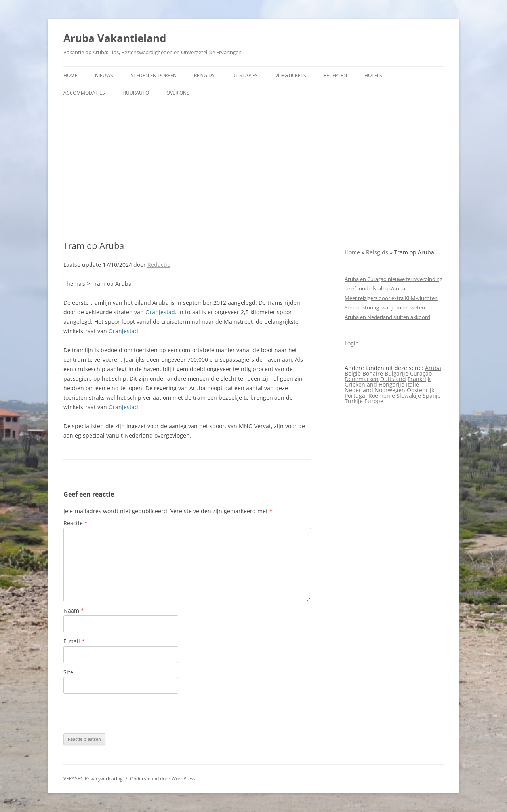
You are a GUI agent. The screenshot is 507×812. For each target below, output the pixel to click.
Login (352, 343)
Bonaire (373, 373)
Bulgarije (396, 373)
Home (71, 75)
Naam (74, 610)
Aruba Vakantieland (115, 38)
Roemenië (382, 396)
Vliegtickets (291, 75)
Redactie (159, 265)
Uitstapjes (245, 75)
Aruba (433, 368)
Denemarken (362, 379)
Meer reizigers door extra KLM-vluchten (391, 298)
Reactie (75, 523)
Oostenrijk (420, 390)
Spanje (432, 396)
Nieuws (104, 75)
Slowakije (409, 396)
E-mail (74, 641)
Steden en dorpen (154, 75)
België (353, 373)
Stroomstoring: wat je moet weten (385, 307)
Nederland (359, 390)
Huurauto (136, 93)
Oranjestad (160, 312)
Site (68, 672)
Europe (374, 401)
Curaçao (421, 373)
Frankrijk (419, 379)
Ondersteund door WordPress (163, 779)
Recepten (335, 75)
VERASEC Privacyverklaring (93, 779)
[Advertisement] (253, 171)
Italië (413, 384)
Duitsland (393, 379)
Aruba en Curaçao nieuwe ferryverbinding (394, 279)
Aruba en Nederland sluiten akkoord (387, 317)
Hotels (373, 75)
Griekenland (361, 384)
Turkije (354, 401)
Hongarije (392, 384)
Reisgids (204, 75)
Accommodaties (84, 93)
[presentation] (124, 713)
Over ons (178, 93)
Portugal (356, 396)
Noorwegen (390, 390)
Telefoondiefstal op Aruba (375, 288)
